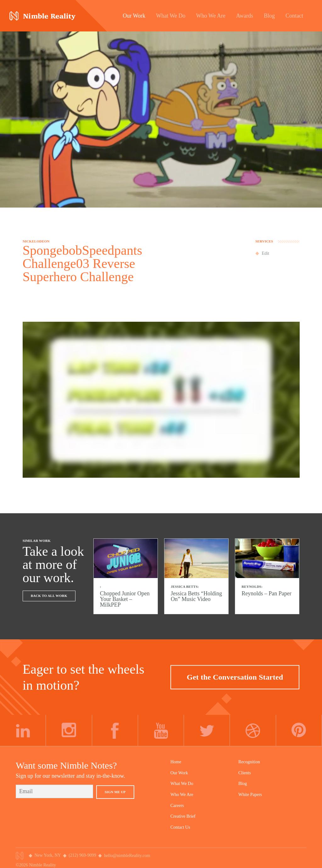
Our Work (179, 773)
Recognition (249, 762)
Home (176, 762)
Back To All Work (49, 596)
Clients (245, 773)
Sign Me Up (115, 792)
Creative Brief (183, 816)
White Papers (250, 795)
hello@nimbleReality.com (127, 856)
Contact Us (180, 827)
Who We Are (182, 795)
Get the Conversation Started (235, 677)
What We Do (182, 784)
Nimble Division (42, 16)
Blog (243, 784)
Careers (177, 806)
